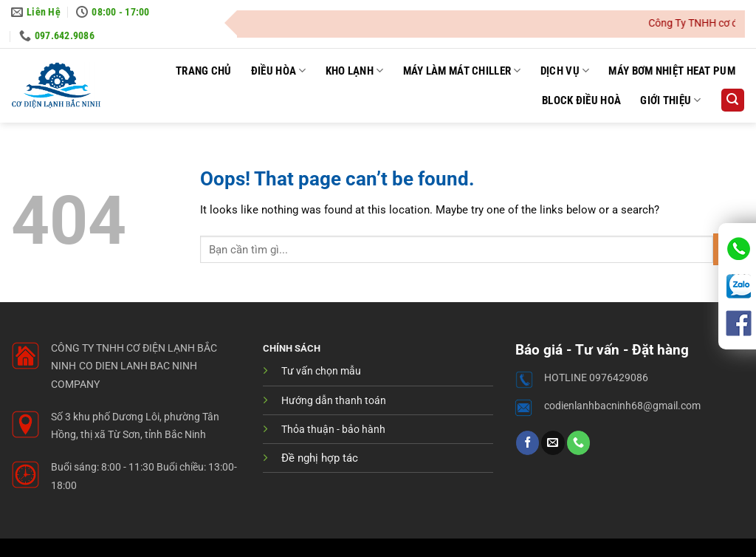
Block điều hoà (581, 100)
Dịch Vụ (565, 71)
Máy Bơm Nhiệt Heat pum (672, 71)
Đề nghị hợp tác (320, 458)
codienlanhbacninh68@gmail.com (622, 406)
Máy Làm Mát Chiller (462, 71)
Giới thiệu (671, 100)
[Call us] (578, 442)
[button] (732, 100)
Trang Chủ (204, 71)
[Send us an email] (553, 442)
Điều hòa (279, 71)
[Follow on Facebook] (528, 442)
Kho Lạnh (355, 71)
